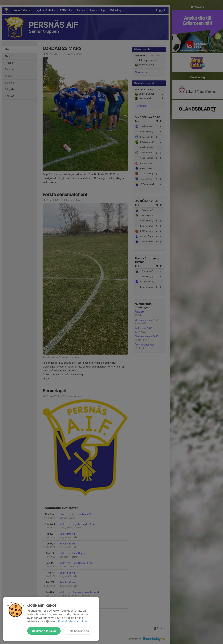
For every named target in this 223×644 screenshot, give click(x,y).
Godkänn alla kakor (44, 631)
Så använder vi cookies (72, 621)
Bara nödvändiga (78, 631)
